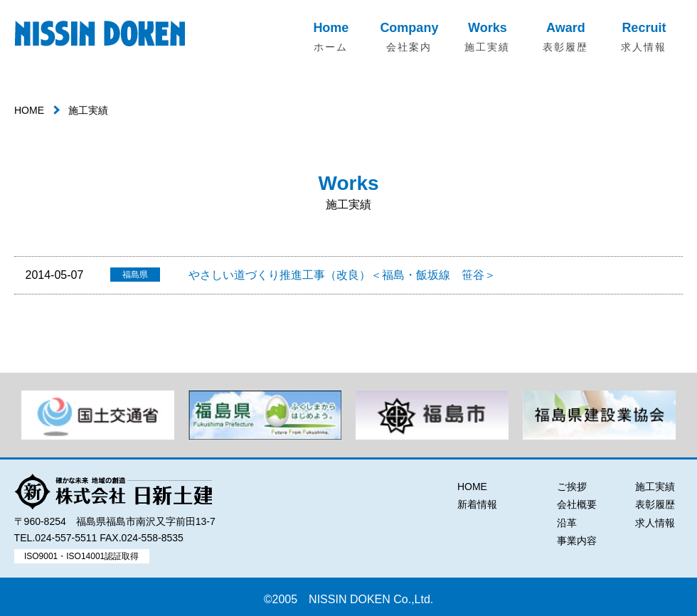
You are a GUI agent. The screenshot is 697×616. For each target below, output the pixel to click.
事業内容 (577, 541)
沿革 (567, 523)
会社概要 (577, 504)
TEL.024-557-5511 (56, 538)
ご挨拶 (572, 487)
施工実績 (655, 487)
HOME (29, 110)
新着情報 (477, 504)
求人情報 (655, 523)
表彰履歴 (655, 504)
